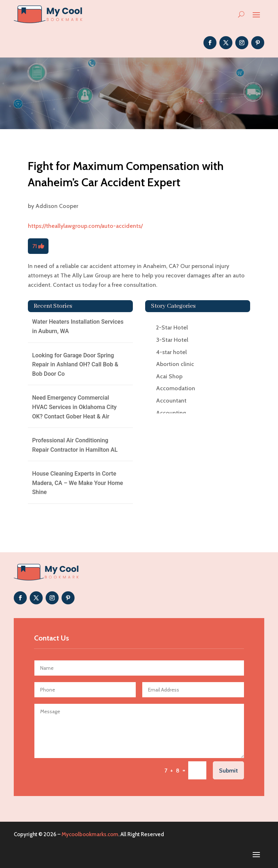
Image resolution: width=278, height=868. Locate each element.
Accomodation (176, 388)
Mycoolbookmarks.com (90, 834)
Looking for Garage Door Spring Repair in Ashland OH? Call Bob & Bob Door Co (75, 365)
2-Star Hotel (172, 327)
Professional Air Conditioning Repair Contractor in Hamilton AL (75, 445)
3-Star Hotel (172, 340)
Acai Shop (169, 376)
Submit (228, 771)
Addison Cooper (57, 206)
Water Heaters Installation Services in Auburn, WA (78, 326)
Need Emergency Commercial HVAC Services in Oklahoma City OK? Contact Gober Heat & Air (74, 407)
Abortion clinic (175, 364)
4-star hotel (171, 352)
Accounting (171, 413)
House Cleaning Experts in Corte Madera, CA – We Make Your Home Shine (78, 483)
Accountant (171, 401)
